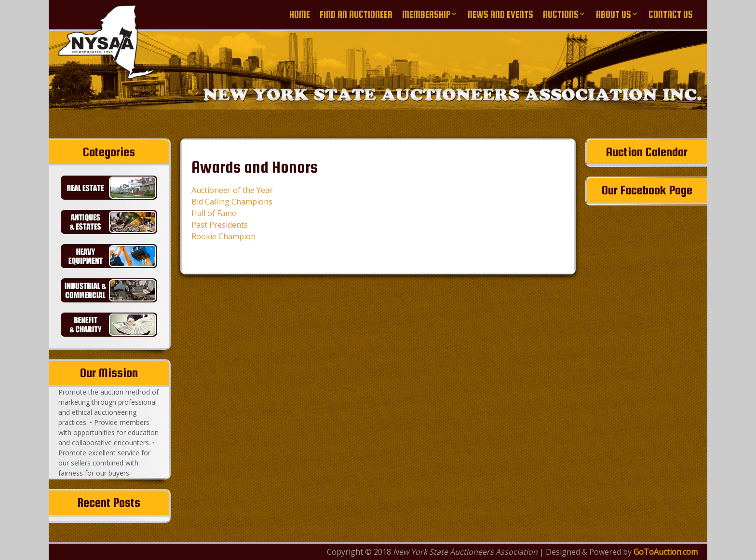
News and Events (500, 14)
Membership (426, 14)
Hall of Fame (214, 213)
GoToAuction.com (666, 552)
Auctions (561, 14)
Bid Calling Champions (232, 202)
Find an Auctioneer (356, 14)
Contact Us (671, 14)
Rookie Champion (223, 236)
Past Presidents (220, 225)
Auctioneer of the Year (232, 190)
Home (300, 14)
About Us (614, 14)
